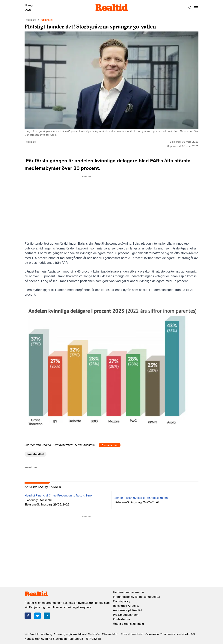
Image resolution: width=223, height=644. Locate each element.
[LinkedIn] (47, 616)
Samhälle (47, 20)
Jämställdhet (36, 454)
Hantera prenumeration (128, 592)
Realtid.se (30, 20)
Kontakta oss (121, 619)
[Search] (190, 8)
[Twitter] (37, 616)
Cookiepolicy (122, 601)
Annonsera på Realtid (127, 610)
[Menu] (196, 8)
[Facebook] (28, 616)
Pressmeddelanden (126, 615)
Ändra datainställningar (129, 624)
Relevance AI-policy (126, 606)
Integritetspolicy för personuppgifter (137, 597)
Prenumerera (110, 445)
